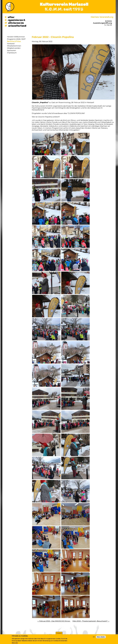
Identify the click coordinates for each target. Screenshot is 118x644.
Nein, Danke (101, 637)
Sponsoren (12, 50)
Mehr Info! (15, 643)
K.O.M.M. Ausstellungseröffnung (102, 22)
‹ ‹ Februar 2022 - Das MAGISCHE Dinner (54, 621)
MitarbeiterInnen (14, 46)
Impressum (12, 53)
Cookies (59, 633)
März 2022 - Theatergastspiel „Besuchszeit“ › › (91, 621)
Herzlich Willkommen (16, 37)
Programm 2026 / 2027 (16, 39)
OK (94, 637)
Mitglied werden (14, 48)
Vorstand (11, 44)
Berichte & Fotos (14, 41)
